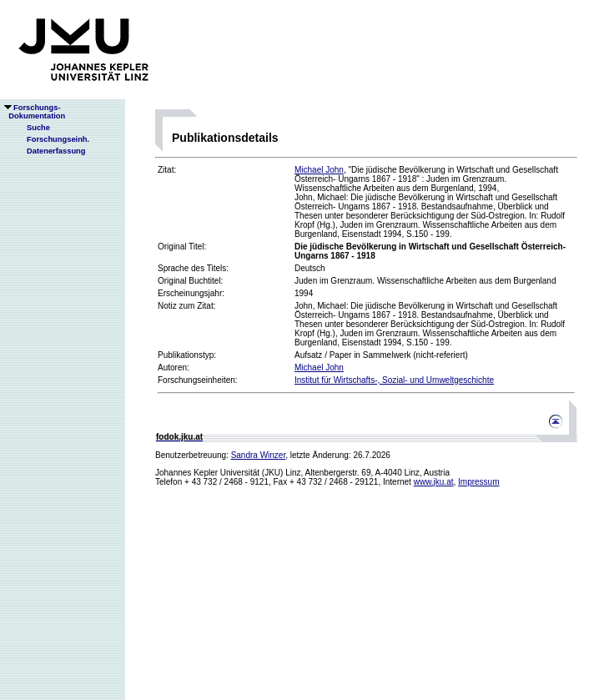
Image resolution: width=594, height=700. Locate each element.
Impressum (478, 482)
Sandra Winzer (259, 455)
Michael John (319, 170)
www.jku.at (434, 482)
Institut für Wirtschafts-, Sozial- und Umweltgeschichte (394, 380)
